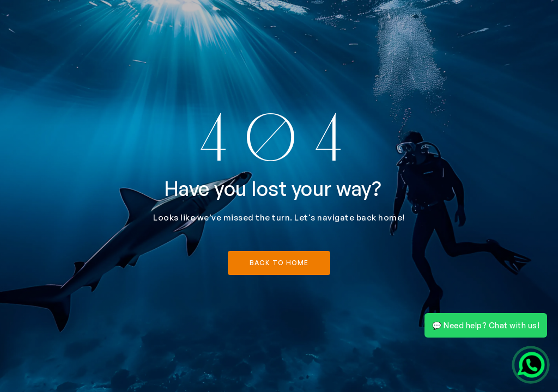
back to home (279, 263)
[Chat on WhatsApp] (531, 365)
